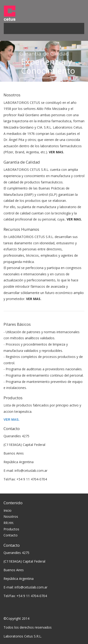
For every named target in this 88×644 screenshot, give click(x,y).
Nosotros (11, 516)
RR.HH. (9, 523)
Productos (11, 529)
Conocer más (36, 83)
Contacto (11, 535)
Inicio (8, 510)
